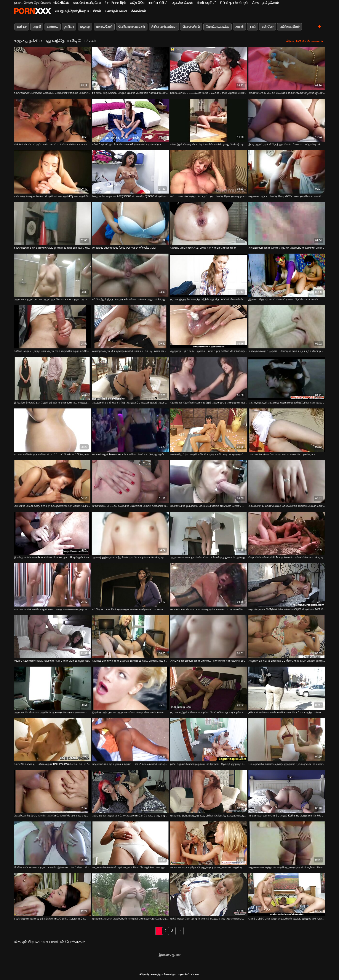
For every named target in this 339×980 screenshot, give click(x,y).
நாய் (253, 27)
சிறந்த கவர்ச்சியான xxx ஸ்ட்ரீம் (32, 11)
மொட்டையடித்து (217, 27)
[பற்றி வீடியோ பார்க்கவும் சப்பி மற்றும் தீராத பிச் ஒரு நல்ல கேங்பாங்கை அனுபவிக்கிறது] (131, 275)
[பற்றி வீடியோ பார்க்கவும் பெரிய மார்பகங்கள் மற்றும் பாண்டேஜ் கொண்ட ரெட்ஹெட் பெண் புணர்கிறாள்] (52, 843)
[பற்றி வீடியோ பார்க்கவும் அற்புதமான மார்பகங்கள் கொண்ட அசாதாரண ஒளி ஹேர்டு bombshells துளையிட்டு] (209, 637)
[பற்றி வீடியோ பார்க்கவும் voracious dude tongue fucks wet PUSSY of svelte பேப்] (131, 224)
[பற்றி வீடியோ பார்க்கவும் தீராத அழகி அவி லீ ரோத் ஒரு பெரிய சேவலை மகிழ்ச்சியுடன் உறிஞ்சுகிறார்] (287, 120)
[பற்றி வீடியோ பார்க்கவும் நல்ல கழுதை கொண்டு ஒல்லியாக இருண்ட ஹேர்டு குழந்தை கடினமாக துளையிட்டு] (209, 740)
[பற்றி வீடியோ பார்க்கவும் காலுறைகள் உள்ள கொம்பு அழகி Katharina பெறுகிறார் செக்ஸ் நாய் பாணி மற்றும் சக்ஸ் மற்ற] (287, 791)
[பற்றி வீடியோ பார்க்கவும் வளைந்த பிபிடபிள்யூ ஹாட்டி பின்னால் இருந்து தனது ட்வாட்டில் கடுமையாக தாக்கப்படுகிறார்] (209, 791)
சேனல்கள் (138, 11)
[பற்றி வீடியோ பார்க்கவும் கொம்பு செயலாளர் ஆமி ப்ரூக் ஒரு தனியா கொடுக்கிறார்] (209, 224)
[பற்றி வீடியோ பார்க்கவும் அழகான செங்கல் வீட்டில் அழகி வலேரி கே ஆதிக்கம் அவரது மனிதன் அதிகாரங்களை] (131, 843)
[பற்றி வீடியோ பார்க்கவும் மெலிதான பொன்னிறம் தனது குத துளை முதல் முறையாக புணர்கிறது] (287, 740)
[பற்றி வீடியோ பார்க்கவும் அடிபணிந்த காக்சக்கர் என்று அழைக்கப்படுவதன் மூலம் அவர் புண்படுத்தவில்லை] (131, 378)
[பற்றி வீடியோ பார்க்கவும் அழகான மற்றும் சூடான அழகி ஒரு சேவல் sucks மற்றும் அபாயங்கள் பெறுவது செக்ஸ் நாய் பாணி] (52, 275)
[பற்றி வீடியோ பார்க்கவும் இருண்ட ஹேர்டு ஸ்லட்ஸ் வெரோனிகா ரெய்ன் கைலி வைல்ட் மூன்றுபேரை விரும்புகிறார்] (287, 275)
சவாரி (239, 27)
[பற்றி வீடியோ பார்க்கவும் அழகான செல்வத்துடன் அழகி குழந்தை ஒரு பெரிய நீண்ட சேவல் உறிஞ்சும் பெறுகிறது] (287, 843)
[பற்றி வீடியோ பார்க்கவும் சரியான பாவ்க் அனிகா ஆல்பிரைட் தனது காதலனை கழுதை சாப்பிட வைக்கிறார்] (52, 585)
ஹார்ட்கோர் (104, 27)
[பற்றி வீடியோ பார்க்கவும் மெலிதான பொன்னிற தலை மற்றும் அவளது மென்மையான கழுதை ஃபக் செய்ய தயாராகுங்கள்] (209, 378)
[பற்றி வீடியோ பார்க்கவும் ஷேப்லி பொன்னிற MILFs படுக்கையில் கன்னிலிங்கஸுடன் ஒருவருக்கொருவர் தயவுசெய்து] (287, 533)
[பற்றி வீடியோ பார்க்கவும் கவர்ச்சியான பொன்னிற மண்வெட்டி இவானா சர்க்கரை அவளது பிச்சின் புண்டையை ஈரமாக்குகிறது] (52, 69)
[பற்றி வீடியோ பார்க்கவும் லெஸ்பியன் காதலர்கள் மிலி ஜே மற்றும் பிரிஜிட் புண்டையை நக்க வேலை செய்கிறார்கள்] (131, 637)
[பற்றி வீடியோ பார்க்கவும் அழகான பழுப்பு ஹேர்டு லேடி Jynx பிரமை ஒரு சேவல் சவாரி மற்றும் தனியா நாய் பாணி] (287, 172)
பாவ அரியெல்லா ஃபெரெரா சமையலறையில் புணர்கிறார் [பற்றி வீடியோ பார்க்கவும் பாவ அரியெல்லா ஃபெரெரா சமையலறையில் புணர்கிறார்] (282, 454)
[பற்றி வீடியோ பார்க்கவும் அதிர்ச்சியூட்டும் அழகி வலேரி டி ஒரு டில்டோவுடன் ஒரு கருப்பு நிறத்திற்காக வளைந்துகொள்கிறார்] (209, 430)
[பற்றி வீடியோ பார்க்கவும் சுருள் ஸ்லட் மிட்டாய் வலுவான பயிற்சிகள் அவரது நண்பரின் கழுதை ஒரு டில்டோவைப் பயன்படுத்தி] (131, 482)
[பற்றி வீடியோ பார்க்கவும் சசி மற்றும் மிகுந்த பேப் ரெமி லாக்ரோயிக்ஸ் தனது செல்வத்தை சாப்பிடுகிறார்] (209, 120)
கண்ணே (268, 27)
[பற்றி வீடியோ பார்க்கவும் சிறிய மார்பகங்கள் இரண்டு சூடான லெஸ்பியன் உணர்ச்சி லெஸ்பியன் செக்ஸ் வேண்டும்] (287, 224)
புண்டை (53, 27)
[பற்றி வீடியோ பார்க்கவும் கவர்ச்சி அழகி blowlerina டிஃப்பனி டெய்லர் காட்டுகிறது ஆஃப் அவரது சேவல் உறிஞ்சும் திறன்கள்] (131, 430)
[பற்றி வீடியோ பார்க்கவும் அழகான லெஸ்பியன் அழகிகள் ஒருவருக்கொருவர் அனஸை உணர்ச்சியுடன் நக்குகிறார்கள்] (52, 688)
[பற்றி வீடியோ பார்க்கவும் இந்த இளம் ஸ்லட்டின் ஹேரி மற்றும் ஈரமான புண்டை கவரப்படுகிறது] (52, 378)
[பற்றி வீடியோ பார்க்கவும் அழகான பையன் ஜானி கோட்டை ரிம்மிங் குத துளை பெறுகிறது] (209, 533)
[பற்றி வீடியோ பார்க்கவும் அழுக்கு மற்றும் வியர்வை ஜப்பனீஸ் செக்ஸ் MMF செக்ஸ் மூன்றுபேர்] (287, 637)
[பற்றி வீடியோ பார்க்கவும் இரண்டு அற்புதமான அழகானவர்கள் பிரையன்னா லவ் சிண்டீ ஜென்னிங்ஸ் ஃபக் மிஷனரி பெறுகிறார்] (131, 688)
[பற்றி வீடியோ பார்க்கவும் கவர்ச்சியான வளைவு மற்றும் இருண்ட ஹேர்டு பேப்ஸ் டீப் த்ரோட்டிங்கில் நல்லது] (52, 895)
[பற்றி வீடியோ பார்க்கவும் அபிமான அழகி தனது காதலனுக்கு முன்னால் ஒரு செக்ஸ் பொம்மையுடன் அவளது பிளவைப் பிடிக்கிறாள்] (52, 482)
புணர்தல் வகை (116, 11)
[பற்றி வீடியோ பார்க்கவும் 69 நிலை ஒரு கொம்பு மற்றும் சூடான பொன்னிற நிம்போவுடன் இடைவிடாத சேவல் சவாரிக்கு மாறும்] (131, 69)
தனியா (22, 27)
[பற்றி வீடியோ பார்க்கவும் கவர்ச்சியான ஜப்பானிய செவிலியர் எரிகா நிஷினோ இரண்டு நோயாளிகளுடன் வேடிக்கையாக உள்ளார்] (209, 482)
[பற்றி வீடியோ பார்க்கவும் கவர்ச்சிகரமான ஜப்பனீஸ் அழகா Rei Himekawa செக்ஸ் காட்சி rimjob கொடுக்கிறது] (52, 740)
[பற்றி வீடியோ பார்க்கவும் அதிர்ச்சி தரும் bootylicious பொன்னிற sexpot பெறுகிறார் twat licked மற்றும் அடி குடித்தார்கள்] (287, 585)
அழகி (37, 27)
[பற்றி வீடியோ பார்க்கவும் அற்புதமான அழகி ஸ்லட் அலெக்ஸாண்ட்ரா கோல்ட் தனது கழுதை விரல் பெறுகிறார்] (131, 791)
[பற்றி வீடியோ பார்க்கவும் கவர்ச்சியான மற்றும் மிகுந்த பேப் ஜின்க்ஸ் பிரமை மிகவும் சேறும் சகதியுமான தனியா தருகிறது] (52, 224)
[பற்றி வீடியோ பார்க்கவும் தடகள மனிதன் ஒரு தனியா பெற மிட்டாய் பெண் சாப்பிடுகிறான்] (52, 430)
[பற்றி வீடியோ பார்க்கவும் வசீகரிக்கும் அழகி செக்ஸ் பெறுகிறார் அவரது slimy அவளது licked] (52, 172)
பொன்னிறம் (191, 27)
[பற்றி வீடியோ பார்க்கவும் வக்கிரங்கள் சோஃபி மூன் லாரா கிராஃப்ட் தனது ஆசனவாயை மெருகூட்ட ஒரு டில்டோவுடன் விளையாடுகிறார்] (209, 895)
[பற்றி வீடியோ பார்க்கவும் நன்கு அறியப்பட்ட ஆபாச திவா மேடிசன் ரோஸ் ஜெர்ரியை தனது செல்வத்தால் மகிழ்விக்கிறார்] (209, 69)
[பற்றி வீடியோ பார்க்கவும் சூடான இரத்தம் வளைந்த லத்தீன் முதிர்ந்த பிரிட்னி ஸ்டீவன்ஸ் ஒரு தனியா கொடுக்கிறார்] (209, 275)
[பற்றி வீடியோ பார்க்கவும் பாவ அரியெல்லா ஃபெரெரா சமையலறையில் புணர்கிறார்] (287, 430)
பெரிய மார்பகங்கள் (132, 27)
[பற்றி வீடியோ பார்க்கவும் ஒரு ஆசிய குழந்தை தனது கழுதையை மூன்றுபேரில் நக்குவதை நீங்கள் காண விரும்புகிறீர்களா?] (287, 378)
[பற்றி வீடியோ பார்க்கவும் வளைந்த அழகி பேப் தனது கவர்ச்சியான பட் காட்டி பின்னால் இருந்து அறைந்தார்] (131, 327)
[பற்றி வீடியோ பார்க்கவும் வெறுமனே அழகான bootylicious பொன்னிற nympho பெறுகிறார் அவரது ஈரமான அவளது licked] (131, 172)
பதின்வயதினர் (289, 27)
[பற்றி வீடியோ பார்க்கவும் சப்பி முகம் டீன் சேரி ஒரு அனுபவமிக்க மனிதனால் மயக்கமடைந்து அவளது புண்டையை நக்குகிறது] (131, 585)
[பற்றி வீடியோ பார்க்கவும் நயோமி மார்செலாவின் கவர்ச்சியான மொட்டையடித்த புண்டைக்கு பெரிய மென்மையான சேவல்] (287, 688)
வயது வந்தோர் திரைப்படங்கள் (78, 11)
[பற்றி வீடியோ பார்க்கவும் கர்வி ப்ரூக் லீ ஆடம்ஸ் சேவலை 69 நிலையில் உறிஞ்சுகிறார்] (131, 120)
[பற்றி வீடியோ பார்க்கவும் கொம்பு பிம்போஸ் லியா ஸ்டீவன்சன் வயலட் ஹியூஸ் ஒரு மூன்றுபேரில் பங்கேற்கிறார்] (287, 895)
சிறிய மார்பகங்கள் (164, 27)
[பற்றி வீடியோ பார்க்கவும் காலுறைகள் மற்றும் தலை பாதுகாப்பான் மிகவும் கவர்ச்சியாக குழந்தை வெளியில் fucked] (131, 740)
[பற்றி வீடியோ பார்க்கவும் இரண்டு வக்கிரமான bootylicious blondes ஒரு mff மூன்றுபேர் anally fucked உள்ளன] (52, 533)
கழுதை (85, 27)
